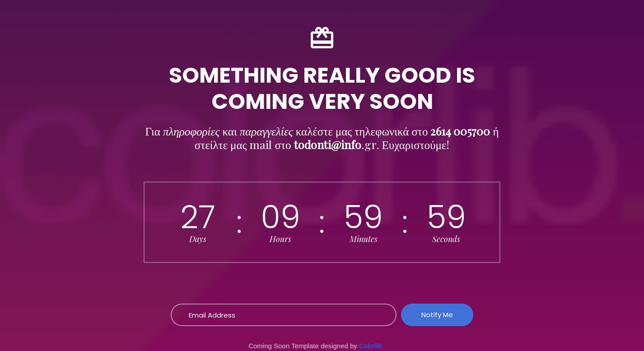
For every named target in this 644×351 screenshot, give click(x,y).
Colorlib (371, 346)
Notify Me (437, 315)
